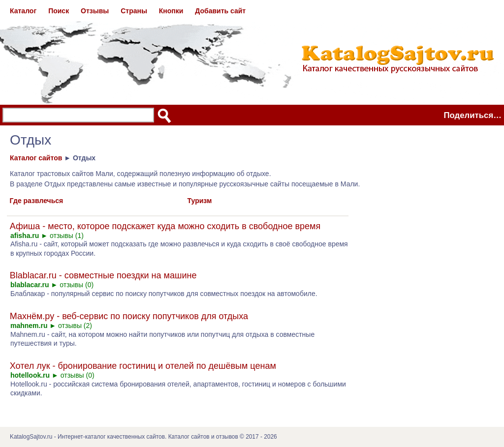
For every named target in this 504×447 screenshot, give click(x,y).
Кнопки (171, 11)
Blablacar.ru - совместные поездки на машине (103, 275)
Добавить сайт (220, 11)
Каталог (23, 11)
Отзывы (95, 11)
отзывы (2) (75, 326)
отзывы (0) (77, 285)
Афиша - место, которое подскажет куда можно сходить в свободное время (165, 226)
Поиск (59, 11)
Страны (134, 11)
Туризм (200, 201)
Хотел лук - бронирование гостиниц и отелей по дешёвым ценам (143, 366)
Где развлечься (37, 201)
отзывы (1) (67, 236)
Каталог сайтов (36, 158)
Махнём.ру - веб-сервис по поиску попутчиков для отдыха (129, 316)
